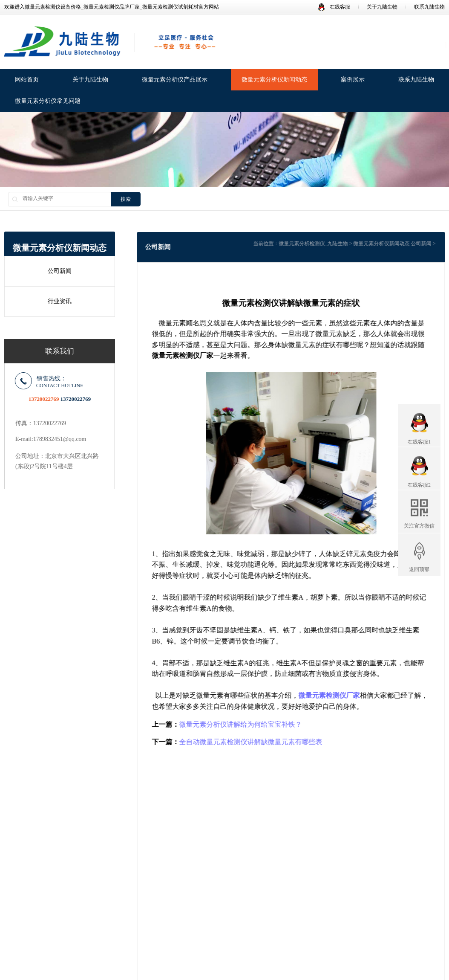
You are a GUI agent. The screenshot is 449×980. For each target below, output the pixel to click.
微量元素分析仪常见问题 (48, 102)
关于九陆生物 (382, 7)
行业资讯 (58, 301)
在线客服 (334, 7)
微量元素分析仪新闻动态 (274, 80)
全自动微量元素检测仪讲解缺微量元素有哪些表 (256, 742)
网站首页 (27, 80)
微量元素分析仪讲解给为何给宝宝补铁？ (245, 724)
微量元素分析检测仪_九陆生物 (318, 244)
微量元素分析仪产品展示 (175, 80)
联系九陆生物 (429, 7)
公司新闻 (58, 271)
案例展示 (353, 80)
